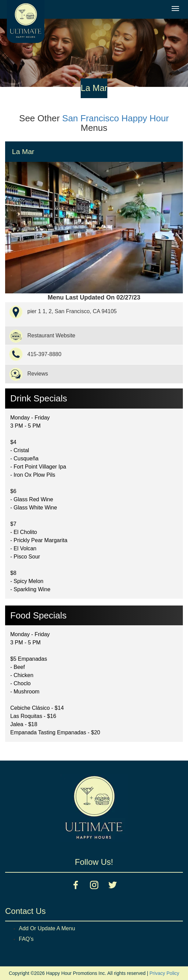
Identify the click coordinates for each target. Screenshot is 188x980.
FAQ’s (26, 939)
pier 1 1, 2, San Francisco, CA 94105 (72, 311)
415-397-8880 (44, 354)
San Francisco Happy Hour (116, 118)
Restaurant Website (51, 335)
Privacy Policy (164, 973)
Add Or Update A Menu (47, 928)
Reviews (38, 374)
